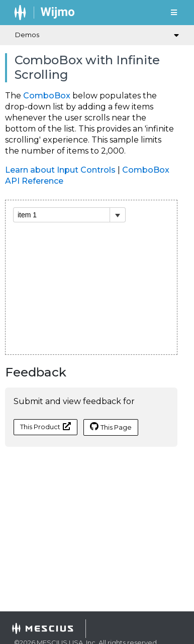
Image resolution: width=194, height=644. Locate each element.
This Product (45, 426)
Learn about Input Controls (60, 170)
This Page (111, 427)
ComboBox (47, 96)
